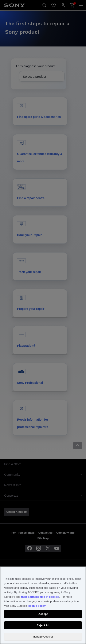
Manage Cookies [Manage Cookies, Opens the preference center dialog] (43, 637)
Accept (43, 614)
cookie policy (37, 606)
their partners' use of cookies (40, 597)
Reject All (43, 625)
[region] (43, 605)
